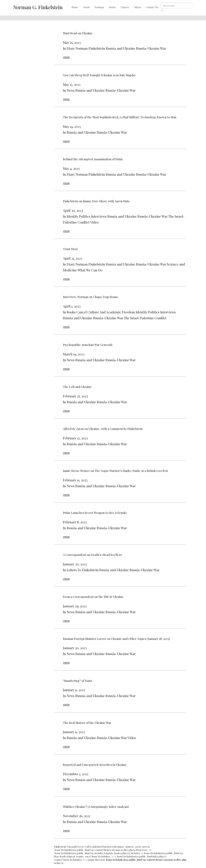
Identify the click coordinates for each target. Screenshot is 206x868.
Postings (99, 7)
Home (75, 7)
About (86, 7)
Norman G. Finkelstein (38, 7)
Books (112, 7)
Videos (137, 7)
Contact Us (152, 7)
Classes (125, 7)
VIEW (66, 57)
